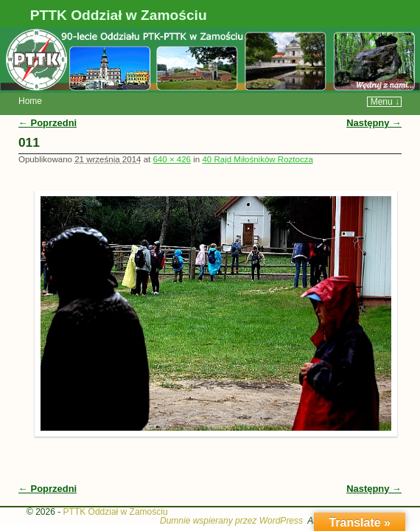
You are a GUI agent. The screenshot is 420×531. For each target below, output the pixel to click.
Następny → (374, 101)
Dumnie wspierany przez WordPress (231, 499)
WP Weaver (370, 499)
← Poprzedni (48, 101)
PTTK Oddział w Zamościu (119, 15)
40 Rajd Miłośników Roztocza (257, 137)
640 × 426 (172, 137)
